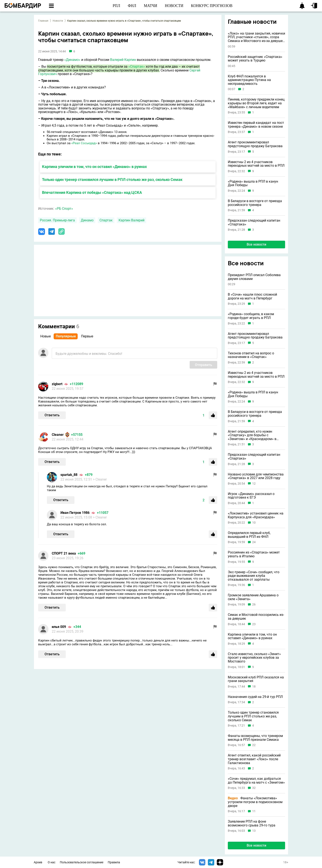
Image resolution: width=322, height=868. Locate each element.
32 (254, 788)
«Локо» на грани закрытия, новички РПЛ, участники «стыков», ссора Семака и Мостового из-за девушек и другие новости (256, 37)
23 (254, 624)
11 (254, 811)
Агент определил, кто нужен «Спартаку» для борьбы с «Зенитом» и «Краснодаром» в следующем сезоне (252, 435)
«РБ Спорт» (64, 209)
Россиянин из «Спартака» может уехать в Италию (254, 554)
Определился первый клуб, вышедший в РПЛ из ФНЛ (249, 535)
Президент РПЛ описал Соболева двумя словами (254, 277)
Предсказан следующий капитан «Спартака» (254, 222)
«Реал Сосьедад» (84, 143)
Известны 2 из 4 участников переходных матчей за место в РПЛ (256, 164)
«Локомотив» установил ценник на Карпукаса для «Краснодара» (256, 515)
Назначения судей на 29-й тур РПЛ (255, 697)
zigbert (57, 384)
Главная (43, 21)
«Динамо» (72, 60)
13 (254, 831)
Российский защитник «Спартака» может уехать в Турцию (255, 59)
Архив (38, 862)
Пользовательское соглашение (82, 862)
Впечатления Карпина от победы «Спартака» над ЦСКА (92, 192)
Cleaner (58, 435)
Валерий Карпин (123, 60)
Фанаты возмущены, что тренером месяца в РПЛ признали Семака (255, 738)
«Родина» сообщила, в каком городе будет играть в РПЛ (251, 316)
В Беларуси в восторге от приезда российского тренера (255, 203)
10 (254, 523)
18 (254, 687)
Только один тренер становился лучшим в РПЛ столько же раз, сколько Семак (112, 180)
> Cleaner (100, 479)
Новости (58, 21)
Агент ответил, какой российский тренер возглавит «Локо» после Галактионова (254, 759)
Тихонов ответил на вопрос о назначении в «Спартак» (251, 355)
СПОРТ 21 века (64, 553)
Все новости (256, 244)
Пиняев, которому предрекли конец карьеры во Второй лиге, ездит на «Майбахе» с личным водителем (256, 103)
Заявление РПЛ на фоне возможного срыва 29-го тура (252, 823)
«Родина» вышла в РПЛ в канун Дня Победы (253, 183)
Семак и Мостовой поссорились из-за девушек (256, 617)
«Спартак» (137, 66)
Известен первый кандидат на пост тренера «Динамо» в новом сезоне (256, 125)
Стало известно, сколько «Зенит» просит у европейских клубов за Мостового (254, 658)
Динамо (87, 220)
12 (254, 484)
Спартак (106, 220)
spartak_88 (69, 475)
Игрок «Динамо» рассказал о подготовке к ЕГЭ (251, 496)
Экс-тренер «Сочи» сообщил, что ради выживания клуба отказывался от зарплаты (254, 576)
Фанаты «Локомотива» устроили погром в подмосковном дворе (255, 802)
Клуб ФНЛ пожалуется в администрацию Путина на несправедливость (249, 80)
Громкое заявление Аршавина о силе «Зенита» (253, 597)
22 (254, 745)
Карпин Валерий (132, 220)
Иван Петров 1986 (75, 513)
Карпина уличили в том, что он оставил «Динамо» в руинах (94, 167)
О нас (52, 862)
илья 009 (59, 627)
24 (254, 542)
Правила (114, 862)
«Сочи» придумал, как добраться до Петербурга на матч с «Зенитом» (256, 781)
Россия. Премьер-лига (57, 220)
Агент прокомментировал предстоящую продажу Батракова (255, 144)
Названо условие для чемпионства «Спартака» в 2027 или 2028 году (256, 476)
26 (254, 605)
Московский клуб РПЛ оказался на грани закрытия (256, 679)
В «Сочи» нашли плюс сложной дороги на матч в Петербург (252, 296)
